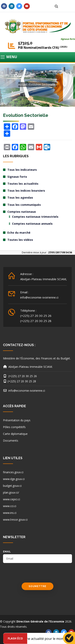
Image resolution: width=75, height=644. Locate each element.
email (7, 552)
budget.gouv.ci (12, 486)
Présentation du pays (17, 420)
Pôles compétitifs (14, 427)
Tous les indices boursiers (26, 191)
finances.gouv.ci (13, 472)
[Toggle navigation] (37, 57)
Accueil (23, 84)
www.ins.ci (10, 513)
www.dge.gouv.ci (14, 479)
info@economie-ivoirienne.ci (39, 297)
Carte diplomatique (15, 434)
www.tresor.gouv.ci (15, 520)
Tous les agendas (20, 198)
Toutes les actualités (23, 184)
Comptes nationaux (22, 212)
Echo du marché (19, 233)
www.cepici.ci (11, 499)
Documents (11, 441)
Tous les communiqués (24, 205)
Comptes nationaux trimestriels (35, 217)
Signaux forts (68, 39)
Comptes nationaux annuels (32, 224)
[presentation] (33, 575)
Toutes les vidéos (20, 240)
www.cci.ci (10, 506)
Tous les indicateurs (22, 170)
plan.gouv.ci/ (11, 492)
